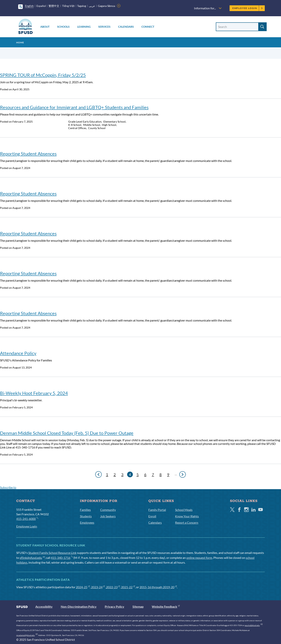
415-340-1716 (62, 558)
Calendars (126, 27)
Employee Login (248, 8)
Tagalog (82, 6)
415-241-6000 (27, 518)
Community (108, 510)
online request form (199, 558)
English (29, 6)
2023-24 (98, 587)
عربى (92, 6)
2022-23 (113, 587)
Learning (84, 27)
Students (86, 516)
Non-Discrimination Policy (79, 606)
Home (20, 42)
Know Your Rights (187, 516)
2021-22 (128, 587)
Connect (148, 27)
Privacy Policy (115, 606)
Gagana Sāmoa (107, 6)
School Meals (184, 510)
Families (85, 510)
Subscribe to (8, 487)
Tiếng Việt (68, 6)
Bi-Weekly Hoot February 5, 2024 (34, 393)
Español (41, 6)
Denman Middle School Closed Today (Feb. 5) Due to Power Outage (67, 433)
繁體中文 (54, 6)
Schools (63, 27)
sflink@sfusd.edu (32, 558)
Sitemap (138, 606)
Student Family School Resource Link (52, 553)
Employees (87, 522)
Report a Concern (187, 522)
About (45, 27)
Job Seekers (108, 516)
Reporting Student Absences (28, 154)
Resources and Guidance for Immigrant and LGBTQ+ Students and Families (74, 107)
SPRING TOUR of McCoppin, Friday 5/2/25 (43, 75)
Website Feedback (166, 606)
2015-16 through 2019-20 (158, 587)
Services (104, 27)
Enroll (152, 516)
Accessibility (44, 606)
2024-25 (83, 587)
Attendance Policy (18, 353)
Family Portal (157, 510)
